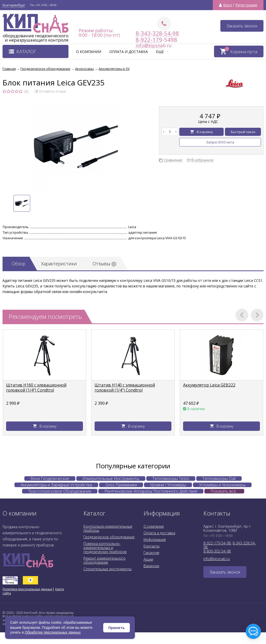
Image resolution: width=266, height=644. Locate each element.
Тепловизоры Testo (171, 479)
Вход (227, 5)
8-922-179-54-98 (217, 543)
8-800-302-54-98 (217, 551)
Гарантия (151, 553)
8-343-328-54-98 (157, 33)
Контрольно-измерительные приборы (108, 528)
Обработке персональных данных (53, 632)
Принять (117, 628)
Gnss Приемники (121, 485)
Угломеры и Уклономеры (222, 485)
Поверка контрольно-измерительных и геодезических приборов (105, 548)
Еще (162, 52)
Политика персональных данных (27, 589)
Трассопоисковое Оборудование (60, 491)
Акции (148, 559)
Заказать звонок (242, 26)
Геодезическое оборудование (109, 537)
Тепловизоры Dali (219, 479)
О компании (89, 52)
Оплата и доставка (129, 52)
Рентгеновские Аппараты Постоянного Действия (151, 491)
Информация (155, 539)
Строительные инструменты (108, 569)
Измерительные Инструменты (111, 479)
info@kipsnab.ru (217, 559)
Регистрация (246, 5)
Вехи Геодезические (50, 479)
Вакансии (151, 566)
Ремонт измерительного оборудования (104, 560)
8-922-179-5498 (149, 40)
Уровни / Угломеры (168, 485)
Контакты (152, 546)
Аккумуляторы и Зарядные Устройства (56, 485)
